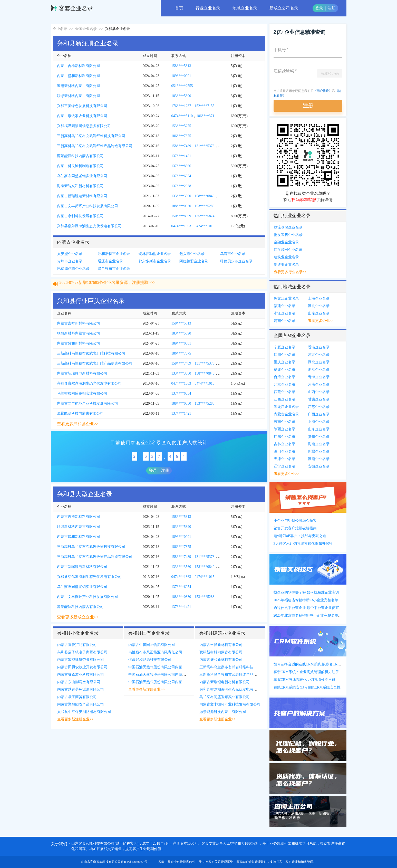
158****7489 (181, 146)
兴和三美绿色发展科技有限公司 (82, 106)
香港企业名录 (319, 347)
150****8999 (181, 216)
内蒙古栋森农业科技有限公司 (81, 675)
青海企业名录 (319, 377)
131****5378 (205, 146)
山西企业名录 (319, 392)
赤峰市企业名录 (70, 261)
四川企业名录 (285, 355)
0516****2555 (182, 86)
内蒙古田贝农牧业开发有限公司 (82, 667)
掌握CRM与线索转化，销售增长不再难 (304, 680)
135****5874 (205, 216)
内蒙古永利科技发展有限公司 (80, 216)
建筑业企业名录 (286, 257)
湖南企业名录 (319, 459)
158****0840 (205, 196)
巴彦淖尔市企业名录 (73, 269)
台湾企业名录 (285, 377)
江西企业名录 (285, 399)
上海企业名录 (319, 298)
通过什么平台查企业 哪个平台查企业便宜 (306, 608)
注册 (332, 8)
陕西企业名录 (285, 429)
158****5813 (181, 66)
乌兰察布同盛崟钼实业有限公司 (82, 176)
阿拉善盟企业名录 (194, 261)
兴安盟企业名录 (70, 254)
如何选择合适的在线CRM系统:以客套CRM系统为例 (314, 664)
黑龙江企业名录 (286, 298)
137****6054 (181, 176)
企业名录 (60, 29)
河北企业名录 (319, 355)
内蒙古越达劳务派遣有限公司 (81, 689)
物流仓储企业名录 (288, 227)
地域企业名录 (245, 8)
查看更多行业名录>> (290, 272)
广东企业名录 (285, 437)
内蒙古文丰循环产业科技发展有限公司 (88, 206)
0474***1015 (205, 226)
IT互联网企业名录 (288, 250)
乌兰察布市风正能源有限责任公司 (155, 652)
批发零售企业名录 (288, 235)
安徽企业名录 (319, 466)
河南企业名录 (285, 321)
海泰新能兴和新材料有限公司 (80, 186)
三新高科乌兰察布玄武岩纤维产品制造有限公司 (95, 146)
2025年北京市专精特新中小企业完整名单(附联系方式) (316, 616)
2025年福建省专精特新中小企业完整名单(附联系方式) (316, 600)
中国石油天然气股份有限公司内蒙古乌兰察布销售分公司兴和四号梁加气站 (188, 675)
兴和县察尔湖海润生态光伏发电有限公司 (89, 226)
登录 (319, 8)
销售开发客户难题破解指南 (295, 528)
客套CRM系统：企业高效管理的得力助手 (306, 672)
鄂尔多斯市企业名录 (155, 261)
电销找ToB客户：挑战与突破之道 (300, 536)
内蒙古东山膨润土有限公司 (79, 682)
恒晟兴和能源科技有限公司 (150, 660)
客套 (161, 862)
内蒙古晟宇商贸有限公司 (77, 697)
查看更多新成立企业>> (78, 617)
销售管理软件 (258, 862)
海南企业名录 (319, 444)
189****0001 (181, 76)
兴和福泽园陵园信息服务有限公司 (84, 126)
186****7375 (181, 136)
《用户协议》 (323, 91)
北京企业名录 (285, 384)
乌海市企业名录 (233, 254)
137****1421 (181, 156)
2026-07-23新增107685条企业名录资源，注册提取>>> (108, 287)
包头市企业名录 (192, 254)
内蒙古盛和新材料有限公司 (79, 76)
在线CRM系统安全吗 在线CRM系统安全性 (307, 687)
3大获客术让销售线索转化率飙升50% (303, 544)
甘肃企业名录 (319, 399)
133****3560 (181, 196)
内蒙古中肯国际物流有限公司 (152, 645)
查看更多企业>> (321, 321)
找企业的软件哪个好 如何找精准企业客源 (306, 592)
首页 (179, 8)
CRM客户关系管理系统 (217, 862)
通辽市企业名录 (110, 261)
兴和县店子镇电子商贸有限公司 (82, 652)
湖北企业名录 (319, 306)
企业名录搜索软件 (183, 862)
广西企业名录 (319, 414)
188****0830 (181, 206)
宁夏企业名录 (285, 347)
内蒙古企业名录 (286, 414)
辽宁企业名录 (285, 466)
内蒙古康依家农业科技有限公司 (82, 116)
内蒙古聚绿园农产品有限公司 (81, 704)
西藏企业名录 (285, 392)
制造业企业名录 (286, 265)
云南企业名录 (285, 422)
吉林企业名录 (285, 444)
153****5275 (181, 126)
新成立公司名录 (284, 8)
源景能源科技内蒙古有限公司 (80, 156)
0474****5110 (182, 116)
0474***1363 (181, 226)
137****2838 (181, 186)
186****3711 (206, 116)
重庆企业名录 (285, 362)
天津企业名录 (285, 459)
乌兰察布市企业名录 (114, 269)
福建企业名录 (285, 306)
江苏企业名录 (319, 407)
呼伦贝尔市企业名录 (236, 261)
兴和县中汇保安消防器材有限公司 (84, 712)
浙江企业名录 (285, 313)
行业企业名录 (208, 8)
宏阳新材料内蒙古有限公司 (79, 86)
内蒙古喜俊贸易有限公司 (77, 645)
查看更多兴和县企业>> (78, 424)
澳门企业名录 (285, 451)
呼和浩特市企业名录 (114, 254)
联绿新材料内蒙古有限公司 (79, 96)
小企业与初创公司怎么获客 (295, 521)
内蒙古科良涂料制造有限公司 (80, 166)
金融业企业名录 (286, 242)
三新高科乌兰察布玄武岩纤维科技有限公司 (91, 136)
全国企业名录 (86, 29)
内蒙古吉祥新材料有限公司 (79, 66)
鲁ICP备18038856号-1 (135, 862)
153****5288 (205, 206)
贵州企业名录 (319, 437)
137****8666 (181, 166)
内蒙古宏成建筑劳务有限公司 (81, 660)
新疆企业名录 (319, 451)
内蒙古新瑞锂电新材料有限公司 (82, 196)
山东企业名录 (319, 313)
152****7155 (205, 106)
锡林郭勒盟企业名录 (155, 254)
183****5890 (181, 96)
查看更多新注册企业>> (75, 719)
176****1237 (181, 106)
